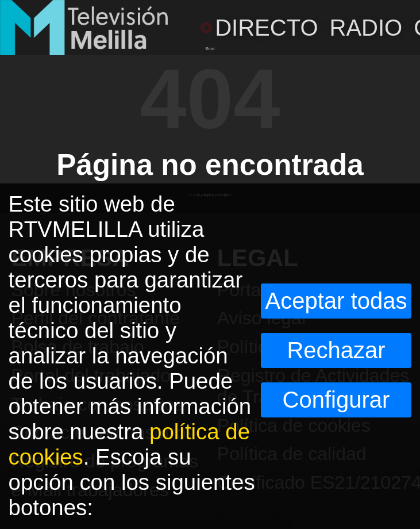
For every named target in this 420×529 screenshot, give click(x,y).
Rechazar (336, 350)
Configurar (336, 400)
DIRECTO (259, 28)
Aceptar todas (336, 301)
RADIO (366, 28)
